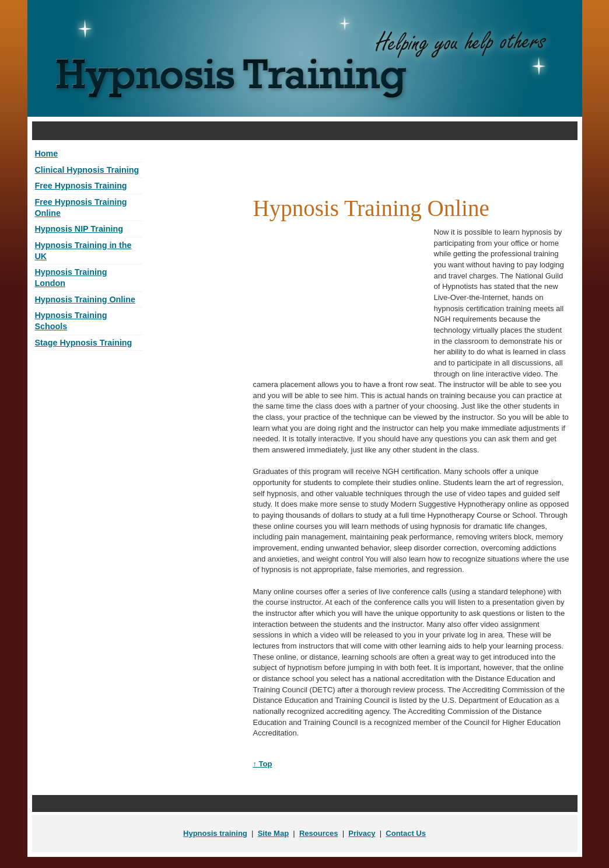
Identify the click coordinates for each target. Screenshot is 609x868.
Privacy (362, 833)
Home (47, 154)
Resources (318, 833)
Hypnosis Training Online (85, 299)
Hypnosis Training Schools (71, 321)
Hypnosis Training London (71, 278)
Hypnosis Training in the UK (83, 251)
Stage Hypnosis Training (84, 343)
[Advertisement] (304, 131)
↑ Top (263, 764)
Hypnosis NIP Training (79, 229)
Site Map (273, 833)
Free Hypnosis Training (81, 186)
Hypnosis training (215, 833)
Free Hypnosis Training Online (81, 208)
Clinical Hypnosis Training (87, 170)
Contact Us (406, 833)
